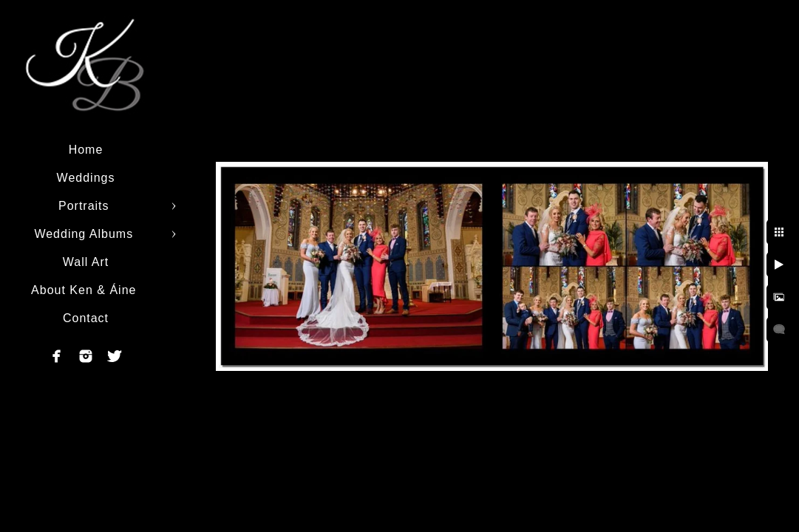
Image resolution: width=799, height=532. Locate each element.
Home (86, 150)
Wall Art (86, 262)
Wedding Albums (85, 234)
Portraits (86, 206)
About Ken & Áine (86, 290)
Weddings (86, 178)
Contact (86, 318)
